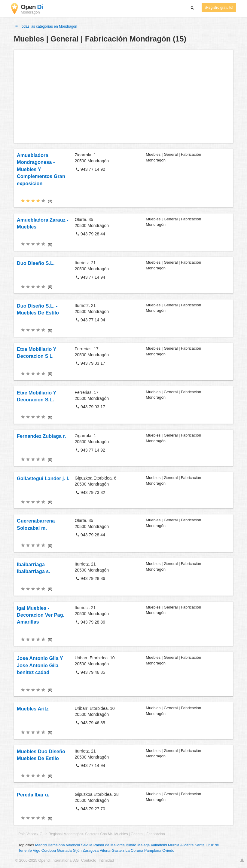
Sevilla (87, 845)
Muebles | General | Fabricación (139, 834)
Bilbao (131, 845)
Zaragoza (91, 851)
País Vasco (27, 834)
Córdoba (49, 851)
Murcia (174, 845)
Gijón (77, 851)
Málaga (143, 845)
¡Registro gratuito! (219, 8)
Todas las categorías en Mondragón (46, 26)
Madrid (41, 845)
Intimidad (106, 860)
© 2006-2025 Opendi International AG (47, 860)
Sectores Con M (98, 834)
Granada (64, 851)
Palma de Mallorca (109, 845)
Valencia (73, 845)
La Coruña (134, 851)
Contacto (89, 860)
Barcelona (56, 845)
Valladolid (159, 845)
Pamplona (153, 851)
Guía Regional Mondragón (61, 834)
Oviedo (168, 851)
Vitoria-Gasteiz (112, 851)
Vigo (37, 851)
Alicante (187, 845)
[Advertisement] (124, 96)
